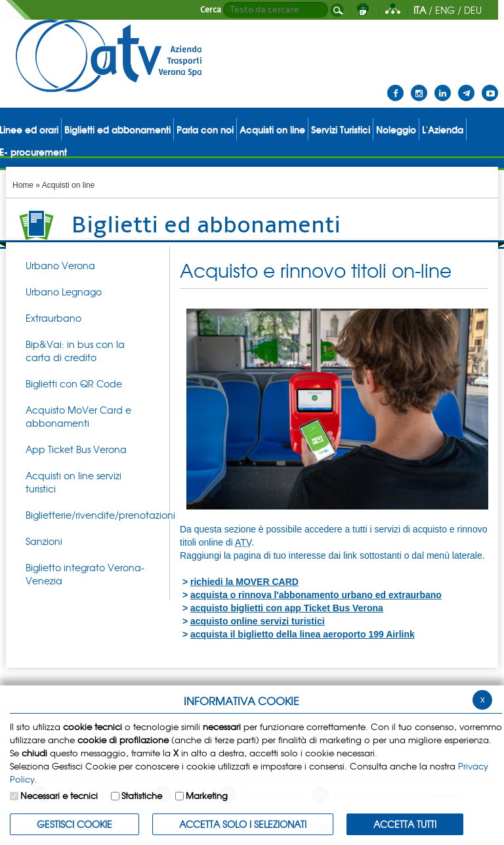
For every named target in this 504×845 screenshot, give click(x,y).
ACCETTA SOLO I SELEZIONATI (243, 824)
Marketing (207, 795)
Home (23, 185)
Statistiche (142, 795)
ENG (445, 10)
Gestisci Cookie (74, 824)
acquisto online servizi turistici (258, 621)
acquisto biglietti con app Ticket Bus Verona (287, 608)
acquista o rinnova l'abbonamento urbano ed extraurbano (316, 595)
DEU (473, 10)
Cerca (211, 10)
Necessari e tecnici (59, 795)
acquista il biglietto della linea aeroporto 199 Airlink (303, 634)
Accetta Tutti (405, 824)
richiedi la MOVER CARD (244, 582)
